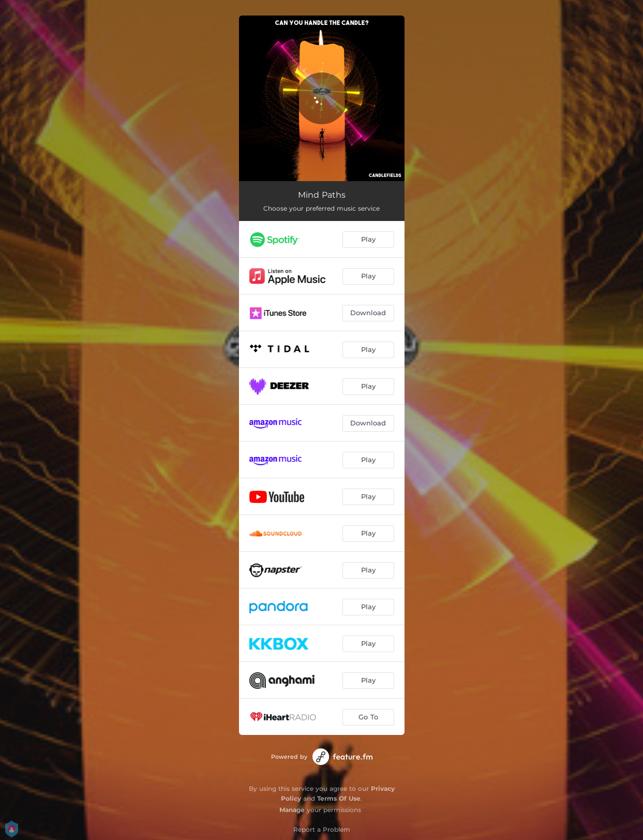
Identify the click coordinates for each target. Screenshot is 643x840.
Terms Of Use (339, 798)
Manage (292, 810)
